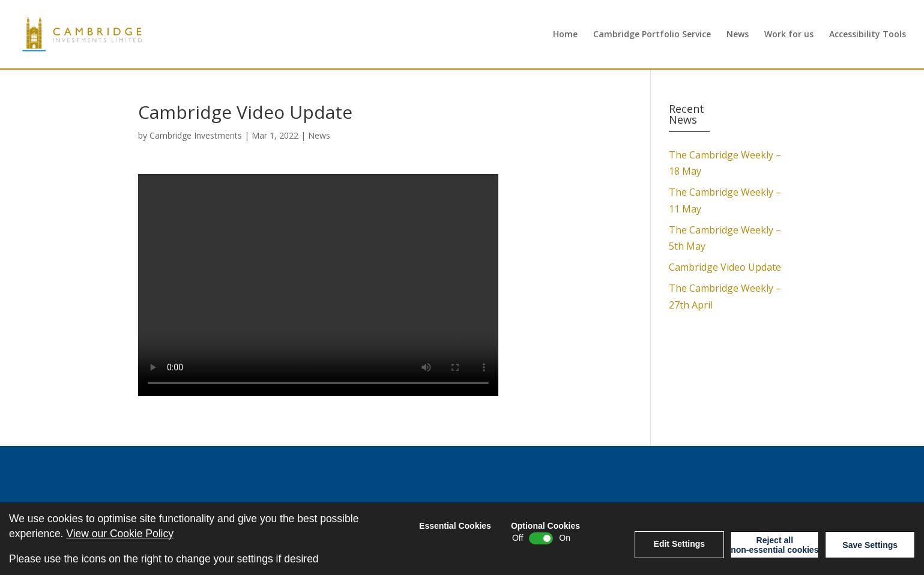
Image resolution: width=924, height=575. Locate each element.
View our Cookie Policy (120, 534)
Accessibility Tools (868, 35)
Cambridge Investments (196, 135)
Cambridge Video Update (725, 267)
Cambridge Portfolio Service (652, 35)
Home (565, 35)
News (738, 35)
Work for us (789, 35)
